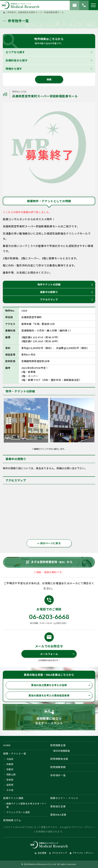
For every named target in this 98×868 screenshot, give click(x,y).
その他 (10, 790)
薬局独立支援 (58, 806)
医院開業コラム (12, 820)
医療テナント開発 (13, 798)
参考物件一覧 (58, 775)
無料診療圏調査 (62, 751)
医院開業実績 (58, 767)
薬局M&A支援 (58, 815)
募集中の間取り (67, 292)
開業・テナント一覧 (15, 753)
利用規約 (41, 831)
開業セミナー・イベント (64, 798)
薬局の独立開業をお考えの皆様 (61, 685)
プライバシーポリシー (83, 827)
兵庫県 (10, 764)
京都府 (10, 769)
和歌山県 (11, 774)
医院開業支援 (58, 745)
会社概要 (41, 853)
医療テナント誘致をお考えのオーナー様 (27, 805)
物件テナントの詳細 (65, 284)
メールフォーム (57, 654)
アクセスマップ (67, 299)
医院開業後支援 (59, 759)
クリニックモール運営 (18, 812)
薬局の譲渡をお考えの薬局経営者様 (59, 695)
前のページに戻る (49, 543)
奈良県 (10, 780)
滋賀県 (10, 785)
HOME (7, 745)
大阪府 (10, 759)
